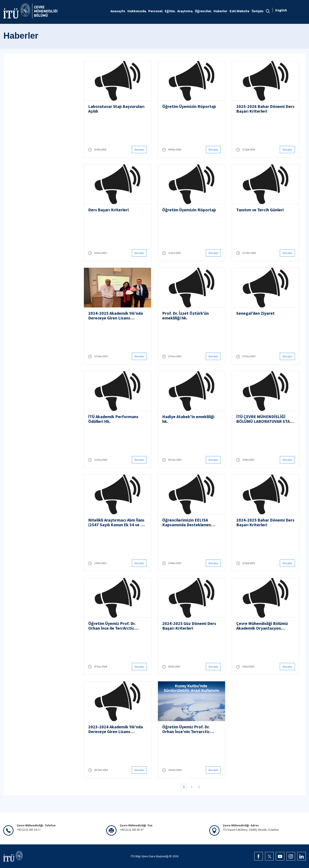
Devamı (139, 150)
